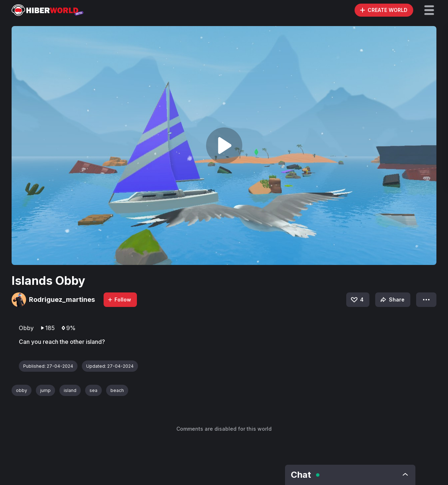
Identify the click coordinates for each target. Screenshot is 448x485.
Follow (119, 300)
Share (392, 300)
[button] (429, 10)
